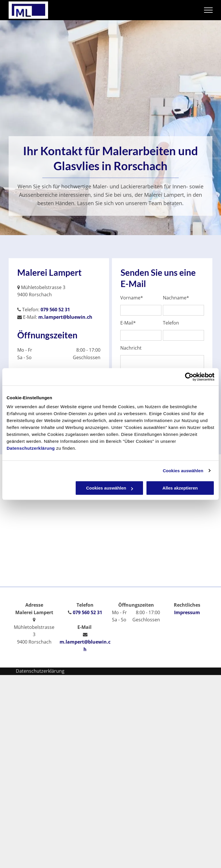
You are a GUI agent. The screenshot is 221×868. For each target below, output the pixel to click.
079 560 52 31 (55, 310)
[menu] (208, 10)
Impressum (187, 612)
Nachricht (131, 348)
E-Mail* (128, 323)
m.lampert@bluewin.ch (65, 317)
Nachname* (176, 298)
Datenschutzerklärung (31, 448)
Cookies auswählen (183, 471)
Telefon (171, 323)
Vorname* (132, 298)
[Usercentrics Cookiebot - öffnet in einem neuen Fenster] (189, 377)
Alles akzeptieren (180, 488)
